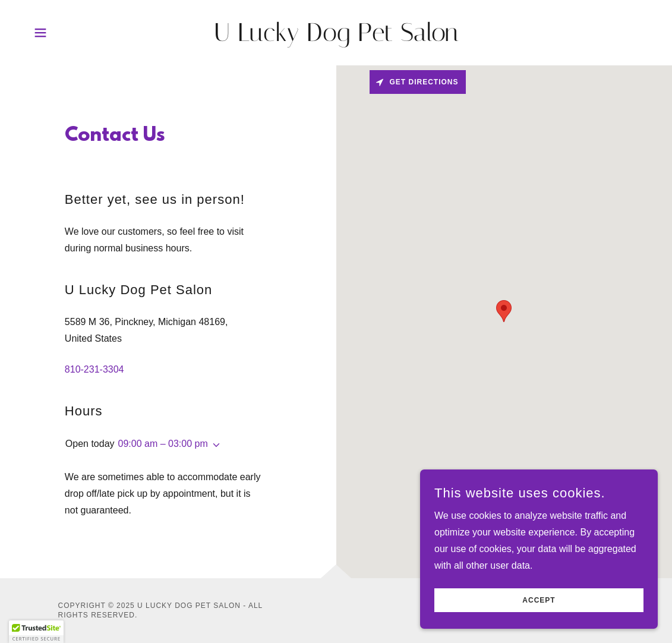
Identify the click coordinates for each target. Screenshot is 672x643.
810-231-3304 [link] (94, 369)
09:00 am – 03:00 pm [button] (163, 444)
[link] (336, 38)
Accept (539, 600)
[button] (40, 33)
